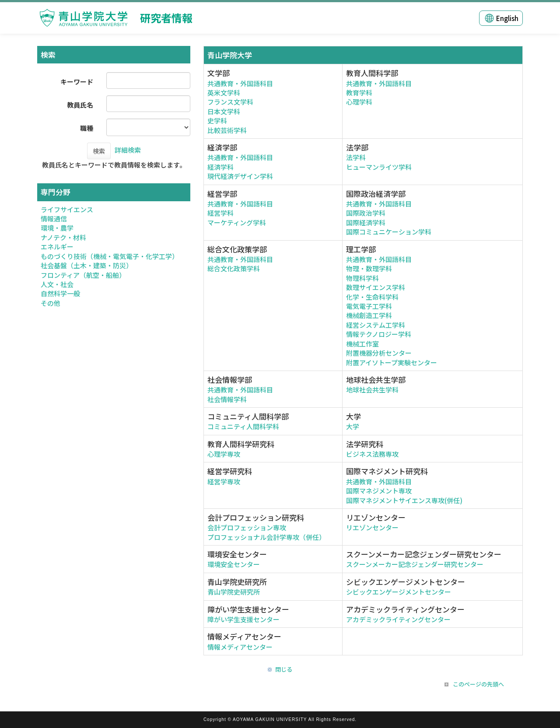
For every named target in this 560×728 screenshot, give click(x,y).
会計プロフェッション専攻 (247, 527)
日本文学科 (224, 111)
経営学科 (220, 213)
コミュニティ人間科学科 (243, 426)
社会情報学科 (227, 399)
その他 (51, 303)
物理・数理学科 (369, 268)
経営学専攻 (224, 481)
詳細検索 (128, 150)
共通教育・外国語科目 (240, 83)
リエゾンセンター (372, 527)
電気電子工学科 (369, 306)
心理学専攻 (224, 454)
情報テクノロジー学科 (379, 334)
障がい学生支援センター (243, 619)
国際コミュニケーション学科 (389, 232)
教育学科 (359, 93)
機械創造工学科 (369, 315)
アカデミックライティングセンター (398, 619)
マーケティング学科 (237, 222)
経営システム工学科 (376, 325)
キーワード (77, 82)
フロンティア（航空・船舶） (83, 275)
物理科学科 (362, 278)
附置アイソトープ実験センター (392, 362)
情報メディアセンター (240, 647)
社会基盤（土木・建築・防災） (87, 265)
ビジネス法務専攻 (372, 454)
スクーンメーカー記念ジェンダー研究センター (415, 564)
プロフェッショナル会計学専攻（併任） (266, 537)
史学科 (217, 121)
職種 (87, 128)
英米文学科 (224, 93)
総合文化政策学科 (234, 268)
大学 (353, 426)
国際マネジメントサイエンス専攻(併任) (404, 500)
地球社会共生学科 (372, 390)
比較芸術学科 (227, 130)
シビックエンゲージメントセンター (399, 592)
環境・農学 (57, 228)
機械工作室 (362, 344)
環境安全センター (234, 564)
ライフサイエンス (67, 209)
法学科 (356, 157)
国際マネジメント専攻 (379, 491)
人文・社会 (57, 284)
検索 (99, 151)
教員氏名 (80, 105)
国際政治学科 (366, 213)
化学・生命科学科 (372, 297)
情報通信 (54, 219)
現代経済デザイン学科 (240, 176)
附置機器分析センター (379, 353)
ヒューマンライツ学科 (379, 167)
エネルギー (57, 247)
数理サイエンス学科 (376, 287)
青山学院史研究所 (234, 592)
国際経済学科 (366, 222)
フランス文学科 (230, 102)
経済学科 (220, 167)
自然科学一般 (60, 293)
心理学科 (359, 102)
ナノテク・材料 (63, 237)
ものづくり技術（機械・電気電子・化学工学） (110, 256)
